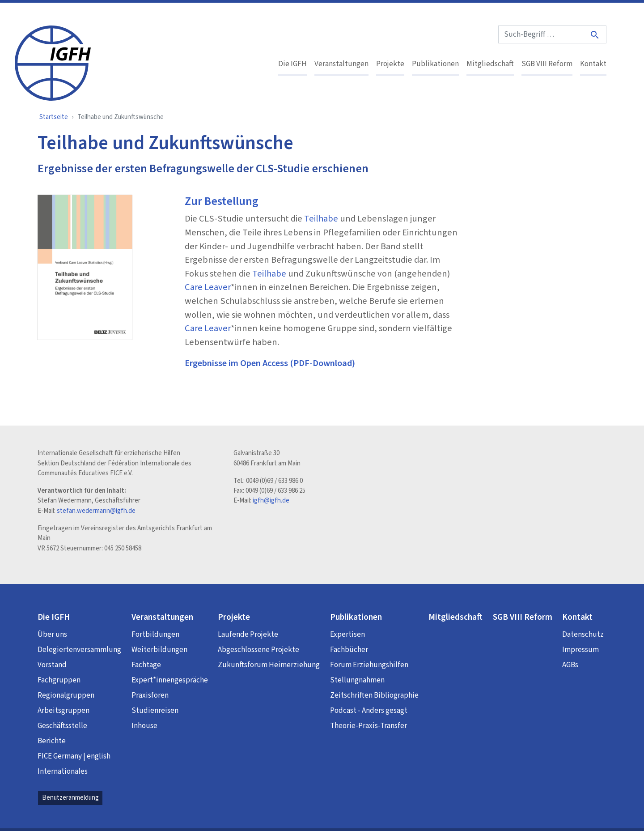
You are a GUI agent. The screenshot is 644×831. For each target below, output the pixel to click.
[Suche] (595, 35)
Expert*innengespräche (170, 680)
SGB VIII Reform (547, 64)
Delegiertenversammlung (79, 650)
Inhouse (144, 726)
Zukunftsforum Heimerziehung (269, 665)
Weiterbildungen (159, 650)
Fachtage (146, 665)
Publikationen (435, 64)
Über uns (52, 635)
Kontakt (593, 64)
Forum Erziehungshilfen (369, 665)
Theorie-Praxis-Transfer (369, 726)
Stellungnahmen (357, 680)
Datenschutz (583, 635)
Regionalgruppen (66, 695)
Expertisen (347, 635)
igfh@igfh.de (271, 501)
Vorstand (52, 665)
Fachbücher (349, 650)
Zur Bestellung (222, 201)
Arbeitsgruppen (64, 711)
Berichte (52, 741)
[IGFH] (53, 62)
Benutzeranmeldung (70, 798)
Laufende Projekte (248, 635)
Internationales (63, 771)
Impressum (580, 650)
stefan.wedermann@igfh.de (96, 511)
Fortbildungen (155, 635)
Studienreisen (155, 711)
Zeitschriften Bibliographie (374, 695)
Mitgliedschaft (490, 64)
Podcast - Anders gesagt (369, 711)
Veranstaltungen (341, 64)
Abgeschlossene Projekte (258, 650)
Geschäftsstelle (62, 726)
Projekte (390, 64)
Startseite (54, 117)
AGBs (570, 665)
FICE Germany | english (74, 756)
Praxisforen (150, 695)
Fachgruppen (59, 680)
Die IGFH (292, 64)
